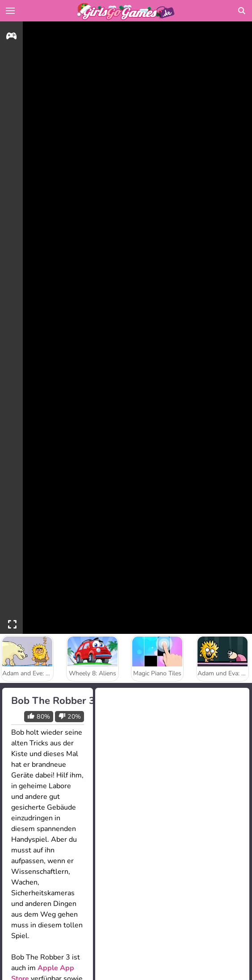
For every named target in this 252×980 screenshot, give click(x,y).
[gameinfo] (11, 37)
